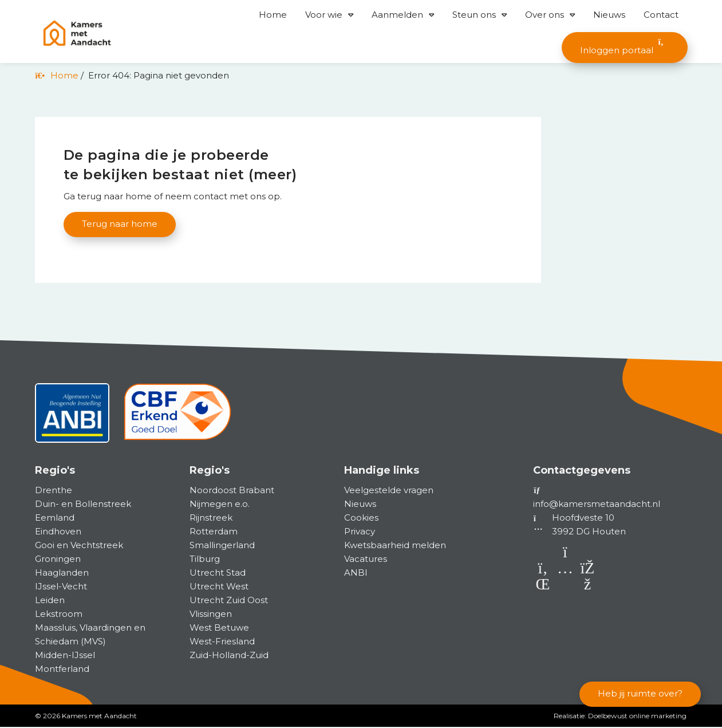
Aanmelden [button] (397, 15)
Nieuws (609, 15)
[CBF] (178, 418)
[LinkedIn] (544, 587)
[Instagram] (567, 587)
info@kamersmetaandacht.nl (597, 505)
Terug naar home (120, 224)
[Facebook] (588, 587)
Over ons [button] (545, 15)
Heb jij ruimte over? (640, 694)
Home (273, 15)
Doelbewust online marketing (637, 717)
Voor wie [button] (324, 15)
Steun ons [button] (474, 15)
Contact (661, 15)
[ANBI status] (72, 418)
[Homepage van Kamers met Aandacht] (77, 34)
